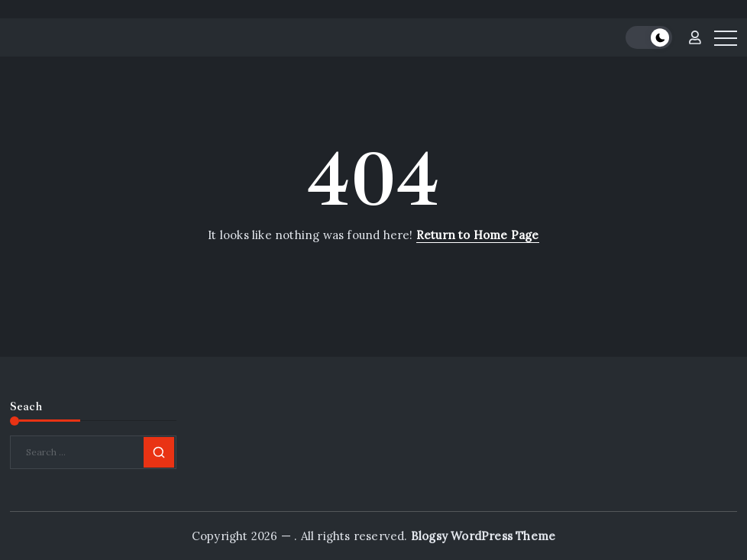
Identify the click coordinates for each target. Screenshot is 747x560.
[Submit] (159, 452)
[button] (649, 38)
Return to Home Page (478, 235)
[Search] (93, 452)
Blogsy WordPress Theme (483, 536)
